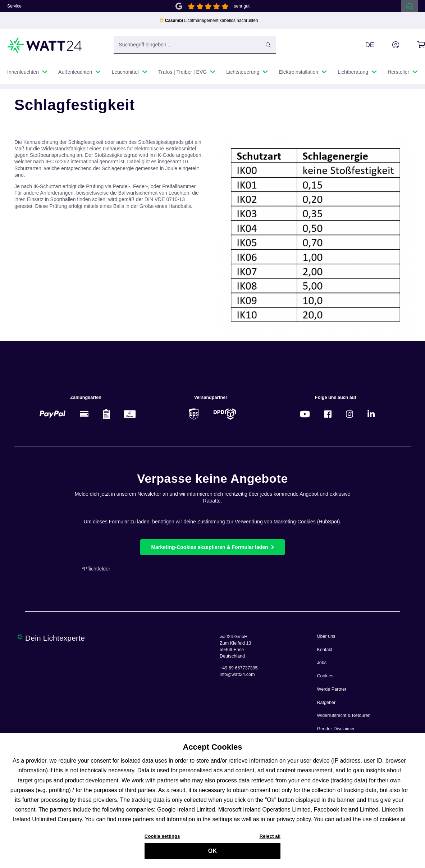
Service (14, 6)
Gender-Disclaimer (336, 729)
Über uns (326, 636)
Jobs (322, 663)
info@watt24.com (237, 674)
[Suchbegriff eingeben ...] (195, 45)
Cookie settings (162, 839)
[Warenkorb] (413, 45)
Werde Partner (332, 689)
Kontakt (325, 650)
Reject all (270, 839)
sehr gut (242, 6)
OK (212, 854)
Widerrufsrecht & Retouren (344, 715)
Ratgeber (326, 703)
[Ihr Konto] (388, 45)
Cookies (325, 676)
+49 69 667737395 (239, 668)
